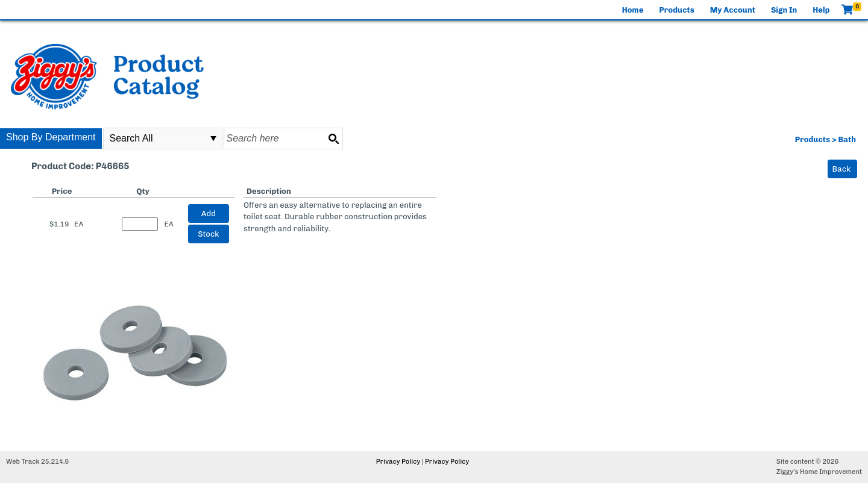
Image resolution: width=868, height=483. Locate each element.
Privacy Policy (398, 462)
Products (677, 10)
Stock (208, 234)
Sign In (784, 10)
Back (842, 169)
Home (633, 10)
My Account (733, 10)
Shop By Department (51, 137)
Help (821, 10)
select (213, 139)
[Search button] (333, 139)
